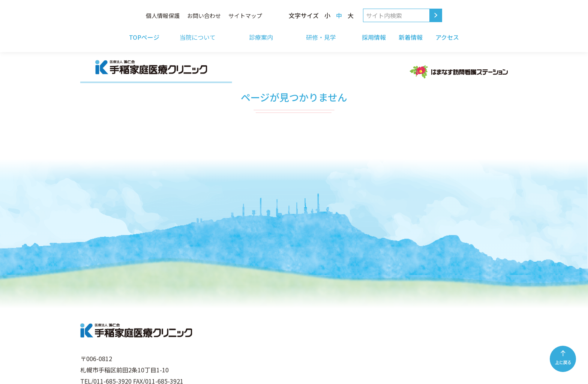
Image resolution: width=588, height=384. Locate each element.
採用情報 (374, 37)
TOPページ (144, 37)
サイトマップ (245, 16)
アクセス (447, 37)
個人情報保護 (163, 16)
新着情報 (411, 37)
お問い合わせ (204, 16)
